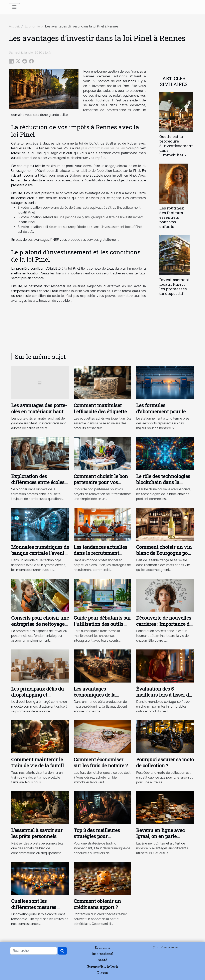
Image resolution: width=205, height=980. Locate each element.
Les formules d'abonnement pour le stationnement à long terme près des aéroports (164, 414)
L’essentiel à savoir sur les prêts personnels (37, 833)
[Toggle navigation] (14, 7)
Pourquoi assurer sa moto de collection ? (165, 763)
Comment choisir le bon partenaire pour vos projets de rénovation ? (101, 482)
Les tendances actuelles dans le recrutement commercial (100, 553)
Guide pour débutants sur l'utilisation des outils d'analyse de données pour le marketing (102, 627)
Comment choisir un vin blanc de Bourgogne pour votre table (164, 553)
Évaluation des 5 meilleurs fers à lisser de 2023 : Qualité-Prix (164, 695)
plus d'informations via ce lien (103, 148)
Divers (102, 972)
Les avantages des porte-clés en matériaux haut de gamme (39, 411)
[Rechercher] (34, 951)
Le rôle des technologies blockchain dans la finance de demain (163, 482)
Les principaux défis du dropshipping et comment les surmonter (38, 695)
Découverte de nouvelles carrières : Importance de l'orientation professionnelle (164, 627)
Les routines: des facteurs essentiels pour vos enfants (172, 217)
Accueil (14, 26)
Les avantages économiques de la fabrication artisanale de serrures (101, 698)
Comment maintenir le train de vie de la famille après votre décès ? (39, 766)
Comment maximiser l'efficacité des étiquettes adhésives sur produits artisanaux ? (101, 414)
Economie (32, 26)
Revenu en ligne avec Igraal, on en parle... (160, 833)
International (102, 954)
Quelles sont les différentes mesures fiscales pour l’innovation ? (40, 910)
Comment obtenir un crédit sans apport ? (97, 904)
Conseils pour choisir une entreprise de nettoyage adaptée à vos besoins (40, 624)
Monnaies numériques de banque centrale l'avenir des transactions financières (40, 556)
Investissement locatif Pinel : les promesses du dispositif (174, 286)
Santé (102, 960)
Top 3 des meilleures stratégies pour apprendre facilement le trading (101, 839)
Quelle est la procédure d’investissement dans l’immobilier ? (176, 146)
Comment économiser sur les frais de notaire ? (101, 763)
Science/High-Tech (102, 966)
